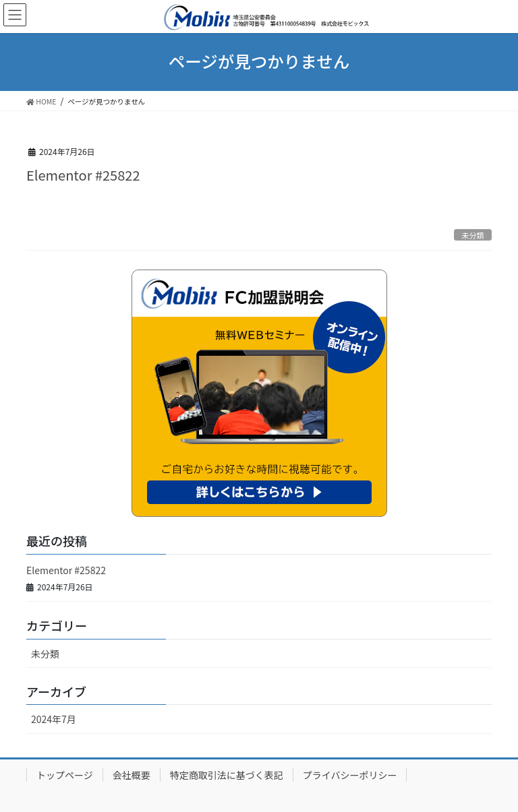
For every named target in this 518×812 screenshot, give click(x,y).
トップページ (65, 775)
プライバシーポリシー (350, 775)
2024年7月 (54, 719)
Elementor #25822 (83, 175)
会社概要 (132, 775)
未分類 (473, 235)
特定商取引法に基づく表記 (227, 775)
